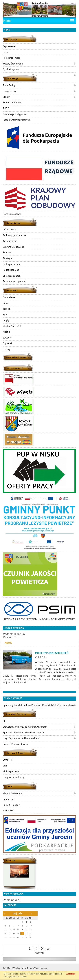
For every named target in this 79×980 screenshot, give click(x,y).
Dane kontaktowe (12, 214)
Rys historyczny (11, 69)
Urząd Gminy (9, 91)
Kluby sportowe (11, 771)
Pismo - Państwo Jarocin (16, 744)
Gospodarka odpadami (14, 281)
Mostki (6, 332)
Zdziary (7, 349)
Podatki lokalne (11, 270)
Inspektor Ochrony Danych (16, 120)
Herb (5, 52)
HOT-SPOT (8, 811)
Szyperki (7, 343)
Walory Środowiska (13, 64)
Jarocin (7, 309)
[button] (75, 64)
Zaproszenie (9, 46)
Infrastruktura (10, 230)
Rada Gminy (9, 85)
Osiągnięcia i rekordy (13, 777)
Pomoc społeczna (12, 103)
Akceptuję (71, 974)
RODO (6, 108)
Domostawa (9, 297)
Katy (5, 315)
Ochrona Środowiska (13, 247)
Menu (7, 21)
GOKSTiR (7, 760)
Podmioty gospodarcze (14, 235)
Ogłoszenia (8, 799)
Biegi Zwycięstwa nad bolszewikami (21, 738)
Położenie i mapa (12, 58)
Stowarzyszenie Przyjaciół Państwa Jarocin (25, 727)
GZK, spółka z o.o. (12, 264)
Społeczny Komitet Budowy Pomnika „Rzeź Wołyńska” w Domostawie (39, 705)
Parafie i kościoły (12, 805)
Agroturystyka (10, 241)
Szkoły (6, 97)
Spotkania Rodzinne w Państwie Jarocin (23, 733)
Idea (5, 721)
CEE (5, 766)
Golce (6, 303)
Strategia (8, 258)
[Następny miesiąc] (31, 914)
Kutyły (6, 320)
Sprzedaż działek (12, 276)
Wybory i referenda (13, 793)
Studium (7, 253)
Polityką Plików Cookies (16, 977)
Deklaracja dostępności (15, 114)
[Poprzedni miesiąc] (4, 914)
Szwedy (7, 338)
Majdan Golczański (12, 326)
